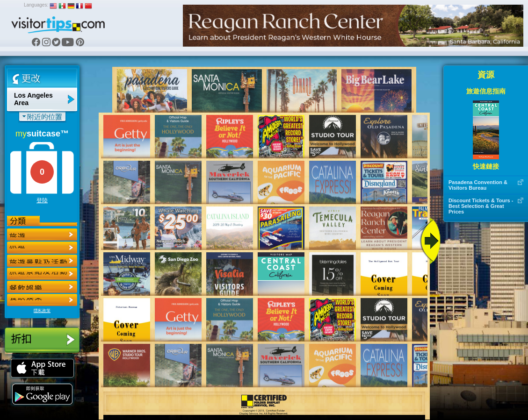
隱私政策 (42, 311)
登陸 (42, 200)
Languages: (36, 5)
